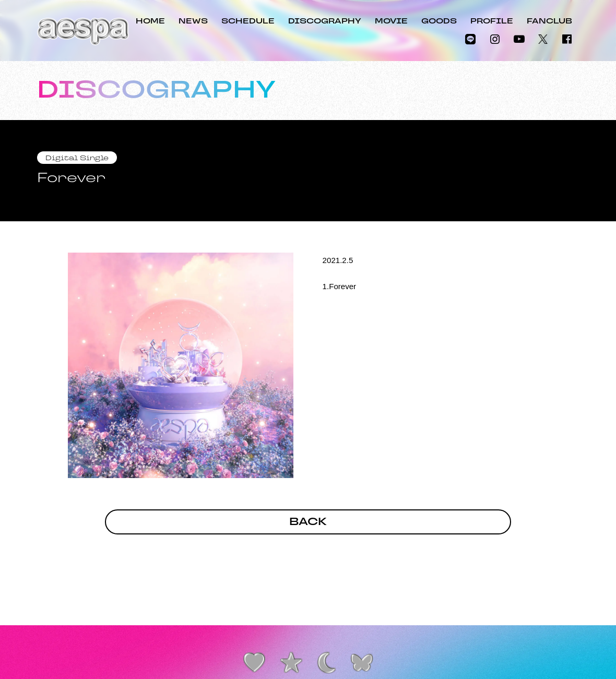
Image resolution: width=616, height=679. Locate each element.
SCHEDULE (248, 22)
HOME (150, 22)
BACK (308, 522)
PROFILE (492, 22)
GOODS (439, 22)
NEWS (193, 22)
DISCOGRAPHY (325, 22)
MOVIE (391, 22)
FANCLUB (549, 22)
